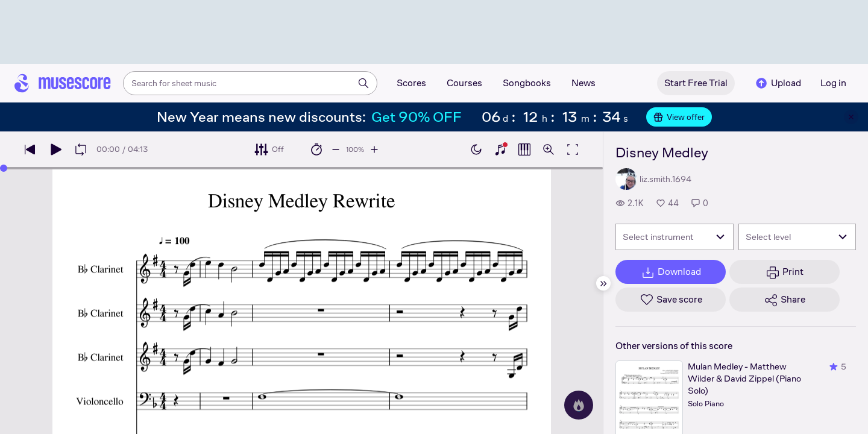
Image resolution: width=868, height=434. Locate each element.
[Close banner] (851, 117)
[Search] (363, 83)
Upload (778, 83)
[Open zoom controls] (549, 149)
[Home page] (63, 83)
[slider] (4, 168)
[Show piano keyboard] (500, 149)
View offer (679, 117)
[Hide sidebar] (603, 283)
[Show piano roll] (524, 149)
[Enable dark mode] (476, 149)
